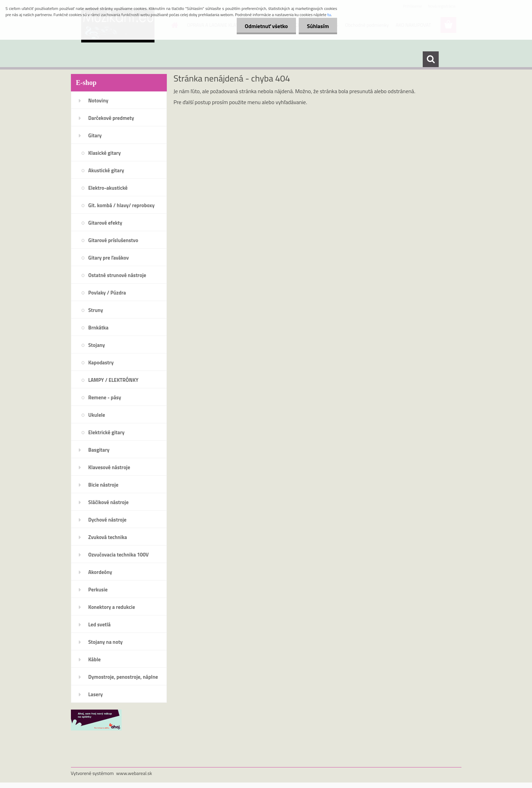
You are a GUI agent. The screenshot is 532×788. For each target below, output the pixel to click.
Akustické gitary (106, 170)
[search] (431, 59)
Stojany (97, 345)
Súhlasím (318, 26)
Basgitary (99, 450)
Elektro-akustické (108, 188)
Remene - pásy (105, 397)
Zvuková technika (108, 537)
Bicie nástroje (103, 485)
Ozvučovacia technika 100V (119, 555)
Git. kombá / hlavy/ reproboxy (122, 205)
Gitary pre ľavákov (109, 258)
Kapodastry (101, 362)
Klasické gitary (105, 153)
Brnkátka (98, 328)
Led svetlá (100, 624)
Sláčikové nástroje (109, 502)
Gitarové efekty (105, 223)
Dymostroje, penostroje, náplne (123, 677)
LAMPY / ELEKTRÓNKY (114, 380)
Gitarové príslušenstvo (113, 240)
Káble (95, 659)
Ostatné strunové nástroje (117, 275)
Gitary (95, 135)
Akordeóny (100, 572)
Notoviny (98, 101)
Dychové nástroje (108, 520)
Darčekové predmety (111, 118)
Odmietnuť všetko (265, 26)
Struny (96, 310)
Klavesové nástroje (109, 467)
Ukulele (97, 415)
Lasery (96, 694)
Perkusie (98, 590)
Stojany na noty (106, 642)
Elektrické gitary (107, 432)
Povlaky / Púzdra (107, 293)
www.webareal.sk (134, 773)
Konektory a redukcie (112, 607)
